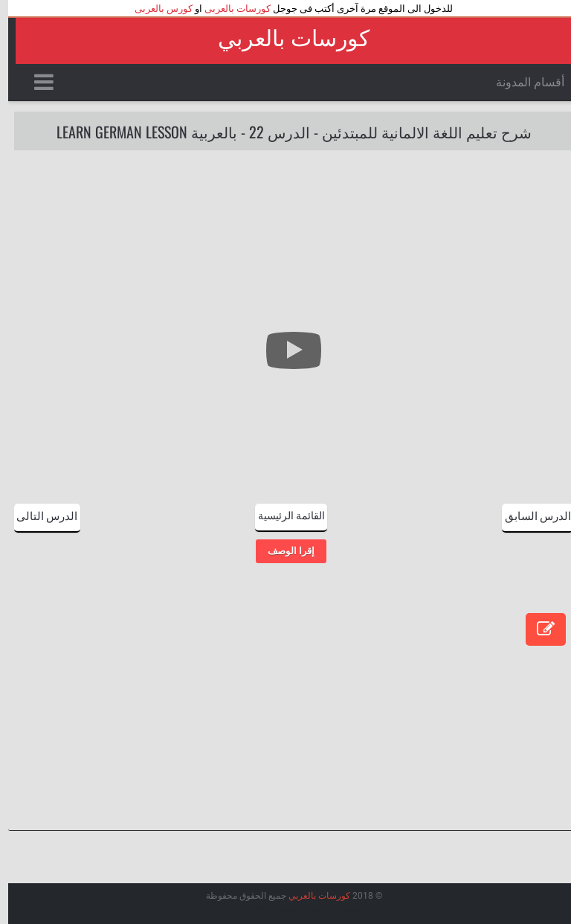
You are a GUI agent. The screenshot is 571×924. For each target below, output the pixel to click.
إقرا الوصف (283, 551)
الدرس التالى (39, 515)
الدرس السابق (530, 515)
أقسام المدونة (522, 82)
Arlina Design (241, 908)
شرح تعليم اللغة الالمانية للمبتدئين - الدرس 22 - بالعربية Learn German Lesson (286, 132)
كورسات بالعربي (285, 38)
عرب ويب (314, 908)
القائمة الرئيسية (283, 514)
